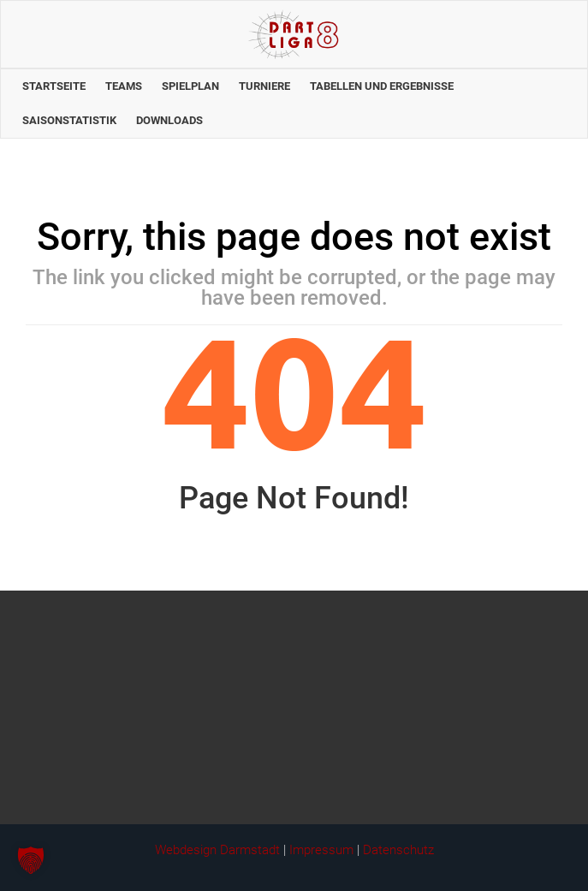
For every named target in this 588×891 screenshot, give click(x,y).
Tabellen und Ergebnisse (382, 86)
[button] (31, 860)
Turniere (264, 86)
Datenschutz (398, 850)
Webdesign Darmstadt (217, 850)
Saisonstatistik (69, 120)
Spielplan (190, 86)
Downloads (169, 120)
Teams (124, 86)
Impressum (321, 850)
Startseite (54, 86)
